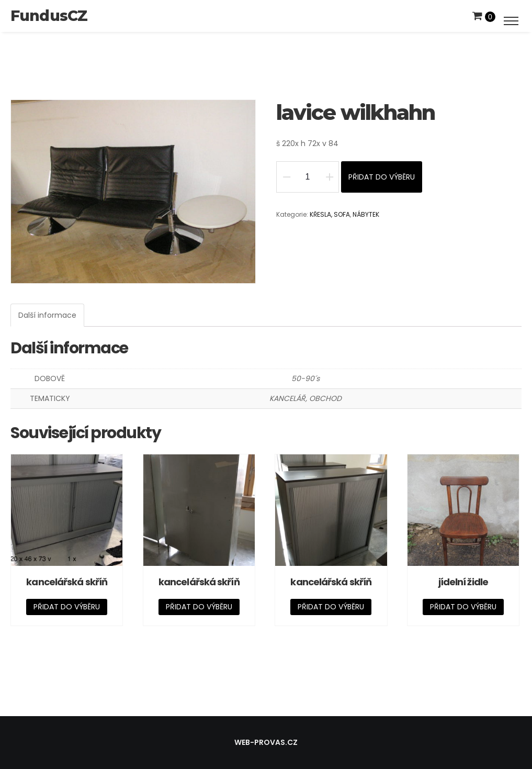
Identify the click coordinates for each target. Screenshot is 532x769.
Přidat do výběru (382, 177)
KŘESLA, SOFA (330, 214)
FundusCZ (49, 16)
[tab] (47, 315)
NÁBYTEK (366, 214)
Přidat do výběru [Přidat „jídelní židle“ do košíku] (463, 607)
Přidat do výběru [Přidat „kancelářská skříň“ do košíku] (67, 607)
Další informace (47, 315)
